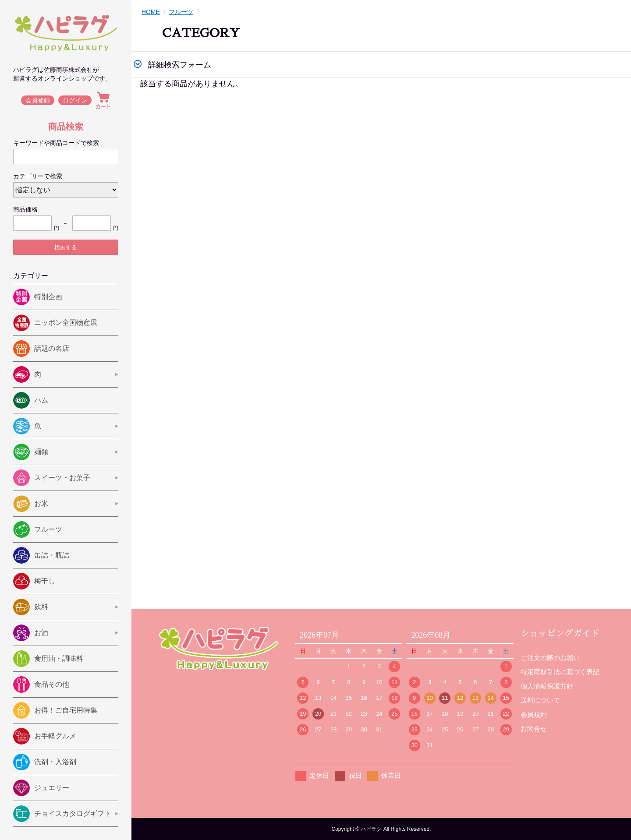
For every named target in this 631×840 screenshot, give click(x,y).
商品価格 (25, 209)
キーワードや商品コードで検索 (56, 143)
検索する (66, 247)
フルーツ (181, 12)
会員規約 (534, 715)
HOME (151, 12)
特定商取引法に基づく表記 (560, 672)
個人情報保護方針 (547, 686)
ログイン (75, 100)
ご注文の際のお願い (550, 658)
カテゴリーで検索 (38, 176)
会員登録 (38, 100)
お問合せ (534, 729)
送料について (540, 700)
